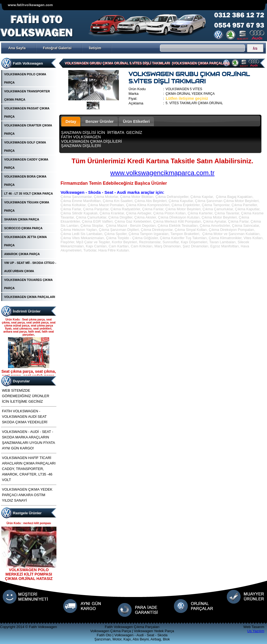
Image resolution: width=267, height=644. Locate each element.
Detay (71, 121)
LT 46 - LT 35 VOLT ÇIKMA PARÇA (28, 194)
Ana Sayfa (17, 48)
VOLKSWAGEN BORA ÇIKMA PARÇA (25, 181)
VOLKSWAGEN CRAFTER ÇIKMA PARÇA (28, 129)
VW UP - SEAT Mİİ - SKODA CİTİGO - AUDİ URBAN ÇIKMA (30, 267)
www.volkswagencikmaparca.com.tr (163, 173)
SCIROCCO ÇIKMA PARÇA (23, 228)
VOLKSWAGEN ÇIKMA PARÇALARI (30, 297)
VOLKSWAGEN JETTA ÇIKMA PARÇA (25, 241)
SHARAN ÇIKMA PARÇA (22, 219)
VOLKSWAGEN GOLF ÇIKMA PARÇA (25, 147)
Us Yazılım (256, 631)
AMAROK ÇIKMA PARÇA (22, 254)
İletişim (95, 48)
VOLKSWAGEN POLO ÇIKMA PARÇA (25, 78)
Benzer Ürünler (100, 121)
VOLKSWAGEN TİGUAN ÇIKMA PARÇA (27, 206)
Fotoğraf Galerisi (57, 48)
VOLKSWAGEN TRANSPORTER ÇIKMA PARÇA (27, 95)
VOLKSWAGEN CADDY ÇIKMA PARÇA (26, 164)
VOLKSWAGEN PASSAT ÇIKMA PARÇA (27, 112)
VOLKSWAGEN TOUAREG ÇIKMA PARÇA (28, 284)
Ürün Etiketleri (136, 121)
